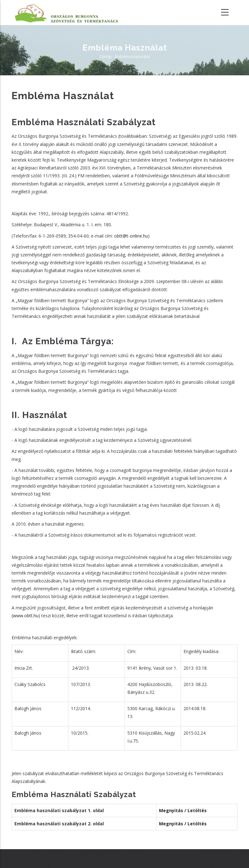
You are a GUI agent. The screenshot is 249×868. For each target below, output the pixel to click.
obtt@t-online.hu (131, 236)
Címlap (106, 57)
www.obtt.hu (26, 616)
